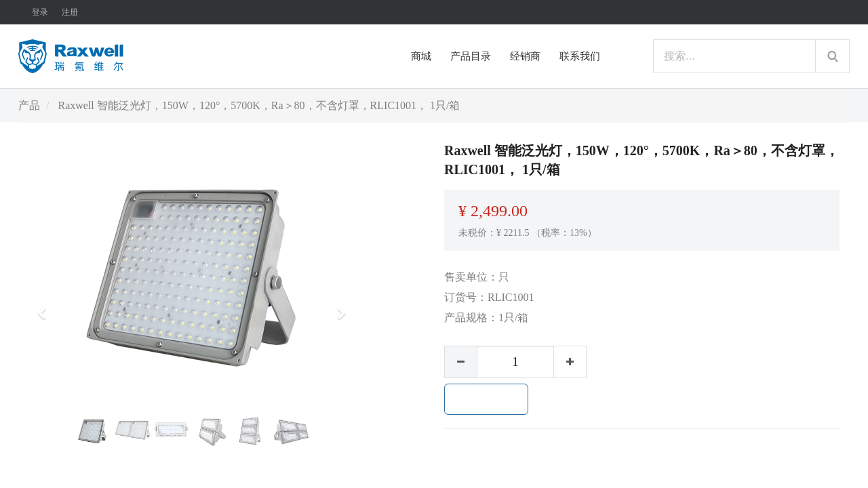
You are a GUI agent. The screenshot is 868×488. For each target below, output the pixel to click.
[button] (46, 307)
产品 (29, 105)
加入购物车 (486, 399)
